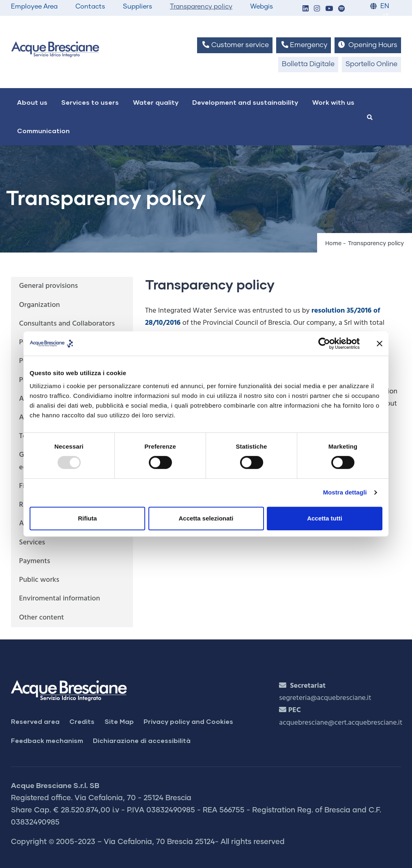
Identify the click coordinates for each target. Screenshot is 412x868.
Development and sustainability (245, 102)
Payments (35, 561)
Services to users (90, 102)
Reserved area (35, 721)
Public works (39, 580)
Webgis (262, 6)
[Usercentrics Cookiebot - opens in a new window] (324, 343)
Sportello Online (371, 64)
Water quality (156, 102)
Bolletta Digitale (308, 64)
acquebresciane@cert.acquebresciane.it (341, 723)
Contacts (90, 6)
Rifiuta (87, 518)
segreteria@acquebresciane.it (325, 698)
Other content (42, 618)
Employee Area (34, 6)
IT (386, 17)
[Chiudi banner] (380, 343)
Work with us (333, 102)
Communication (43, 131)
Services (32, 543)
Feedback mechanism (47, 740)
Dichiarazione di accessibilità (142, 740)
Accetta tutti (325, 518)
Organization (40, 305)
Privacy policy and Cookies (188, 721)
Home (333, 244)
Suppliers (137, 6)
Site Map (119, 721)
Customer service (235, 45)
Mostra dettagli (345, 492)
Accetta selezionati (206, 518)
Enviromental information (60, 599)
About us (32, 102)
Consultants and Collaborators (67, 324)
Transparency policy (201, 6)
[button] (305, 9)
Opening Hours (368, 45)
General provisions (48, 286)
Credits (82, 721)
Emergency (304, 45)
